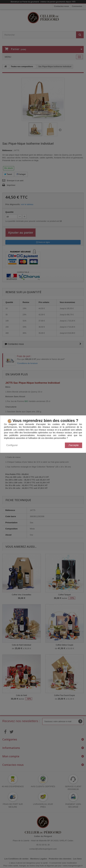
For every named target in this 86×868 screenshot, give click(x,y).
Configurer (12, 445)
